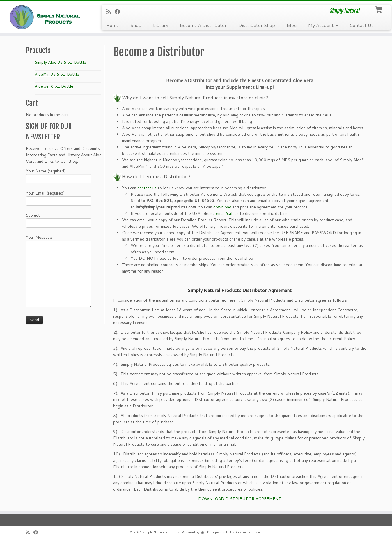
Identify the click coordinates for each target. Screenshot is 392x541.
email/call (225, 213)
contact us (147, 188)
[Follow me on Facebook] (119, 12)
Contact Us (362, 25)
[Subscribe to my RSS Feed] (110, 12)
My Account (323, 25)
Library (161, 25)
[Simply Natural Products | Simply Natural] (45, 17)
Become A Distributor (203, 25)
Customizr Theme (249, 532)
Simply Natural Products (161, 532)
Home (112, 25)
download (222, 207)
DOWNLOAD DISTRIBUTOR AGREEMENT (240, 499)
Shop (136, 25)
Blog (292, 25)
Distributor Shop (257, 25)
